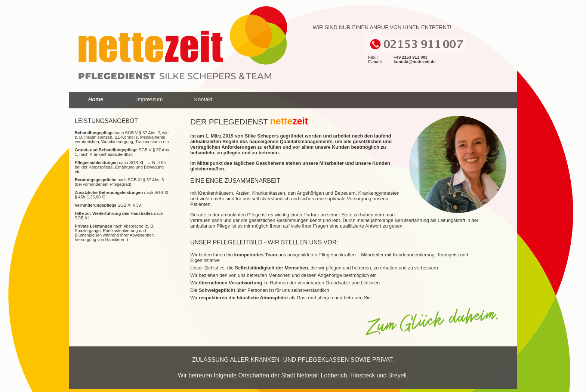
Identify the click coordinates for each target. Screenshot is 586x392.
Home (96, 99)
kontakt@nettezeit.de (414, 62)
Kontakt (203, 99)
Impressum (149, 99)
